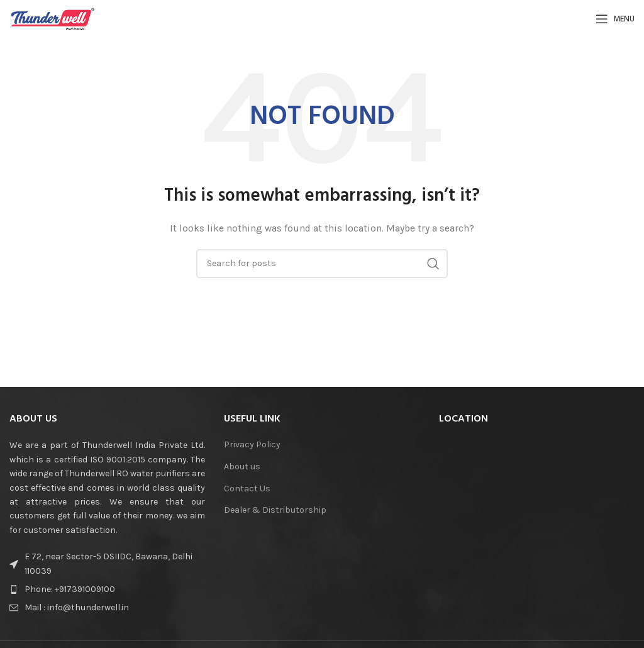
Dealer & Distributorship (275, 510)
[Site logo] (53, 18)
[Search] (322, 264)
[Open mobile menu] (615, 19)
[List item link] (107, 589)
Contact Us (247, 489)
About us (242, 466)
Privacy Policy (252, 444)
